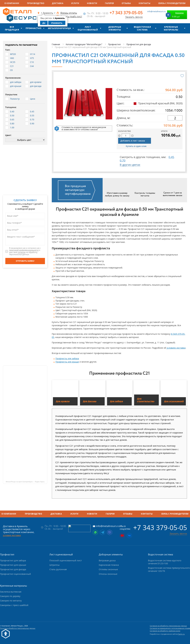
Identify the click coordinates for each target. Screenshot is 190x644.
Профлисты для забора (67, 358)
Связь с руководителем (172, 3)
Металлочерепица (59, 28)
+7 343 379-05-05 (126, 13)
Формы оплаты (69, 13)
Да (44, 23)
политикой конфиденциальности (24, 250)
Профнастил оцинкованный (15, 574)
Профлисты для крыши (67, 362)
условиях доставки (176, 348)
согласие (22, 252)
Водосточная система (142, 28)
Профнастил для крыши (13, 565)
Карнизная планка (109, 565)
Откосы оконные (108, 574)
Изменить (57, 23)
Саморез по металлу (11, 600)
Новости (92, 3)
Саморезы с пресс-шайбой (14, 605)
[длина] (175, 118)
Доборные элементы (115, 28)
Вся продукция (12, 28)
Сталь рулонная (58, 569)
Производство (36, 3)
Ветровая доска (107, 560)
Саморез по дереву (10, 596)
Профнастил (33, 28)
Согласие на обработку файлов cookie (165, 631)
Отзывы (126, 3)
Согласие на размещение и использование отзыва (170, 628)
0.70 (123, 160)
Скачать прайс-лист (71, 16)
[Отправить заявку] (25, 261)
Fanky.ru (181, 634)
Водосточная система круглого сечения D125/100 (165, 562)
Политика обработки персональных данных (18, 628)
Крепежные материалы (171, 28)
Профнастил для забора (13, 560)
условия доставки (12, 535)
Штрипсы (54, 565)
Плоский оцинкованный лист (66, 560)
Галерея (109, 3)
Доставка (58, 3)
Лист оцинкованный (88, 28)
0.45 (171, 157)
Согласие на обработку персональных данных (168, 626)
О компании (12, 3)
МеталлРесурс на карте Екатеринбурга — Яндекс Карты (25, 482)
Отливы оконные (108, 569)
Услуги (75, 3)
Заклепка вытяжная (11, 592)
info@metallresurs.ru (157, 11)
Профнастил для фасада (13, 569)
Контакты (145, 3)
